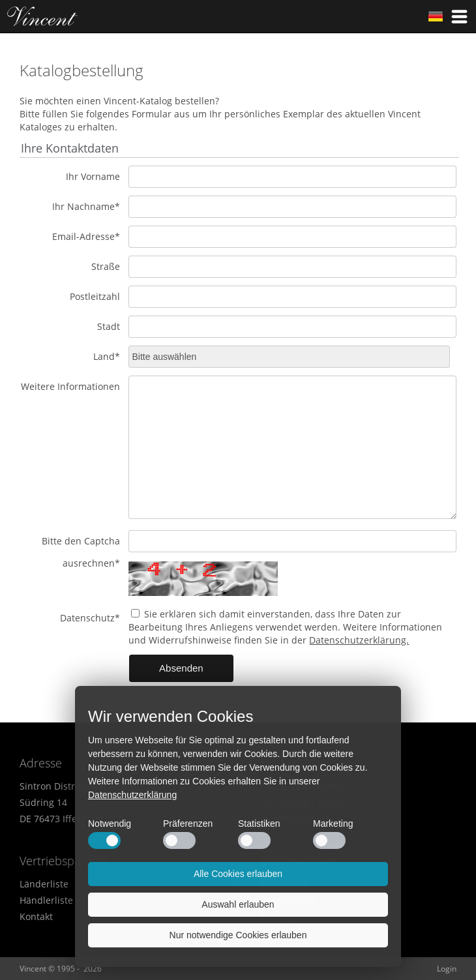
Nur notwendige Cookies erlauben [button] (238, 935)
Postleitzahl (95, 296)
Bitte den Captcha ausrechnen (81, 552)
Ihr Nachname (86, 206)
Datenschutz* (90, 618)
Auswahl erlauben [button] (238, 904)
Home (42, 16)
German (436, 16)
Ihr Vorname (93, 176)
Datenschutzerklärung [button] (132, 795)
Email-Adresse (86, 236)
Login (447, 969)
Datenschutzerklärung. (359, 640)
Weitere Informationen (70, 386)
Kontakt (36, 916)
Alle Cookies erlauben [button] (238, 874)
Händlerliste (46, 900)
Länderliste (44, 884)
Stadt (109, 326)
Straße (106, 266)
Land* (107, 356)
